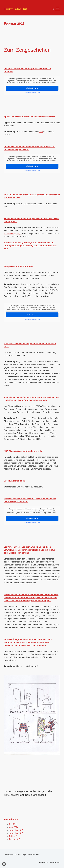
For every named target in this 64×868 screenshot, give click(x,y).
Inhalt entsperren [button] (32, 88)
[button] (4, 864)
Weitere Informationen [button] (32, 92)
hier (41, 132)
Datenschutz (55, 862)
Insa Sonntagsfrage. (13, 234)
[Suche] (53, 9)
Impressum (43, 862)
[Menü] (58, 8)
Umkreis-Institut (15, 9)
